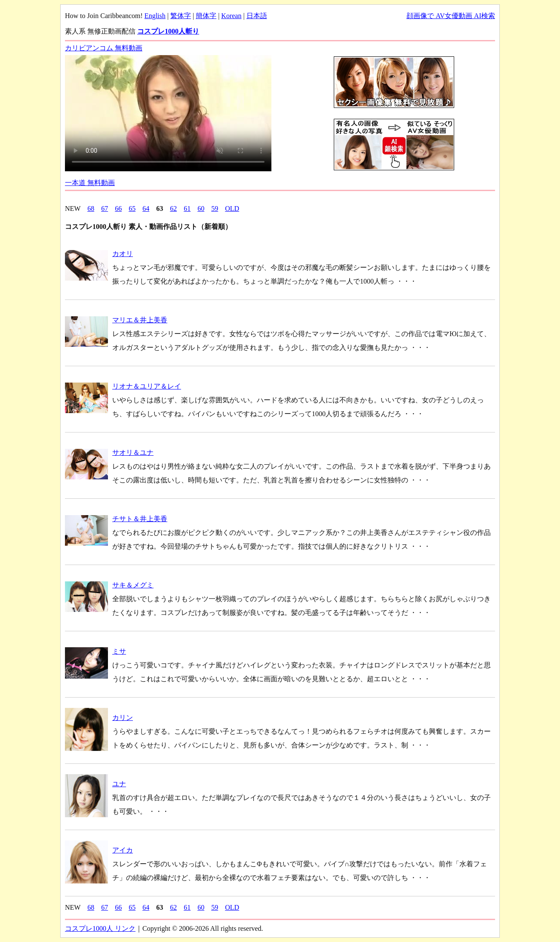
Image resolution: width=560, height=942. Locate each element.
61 (187, 208)
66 (118, 208)
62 (173, 208)
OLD (232, 208)
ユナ (119, 784)
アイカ (123, 850)
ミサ (119, 651)
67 (105, 208)
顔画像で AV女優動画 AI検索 (451, 16)
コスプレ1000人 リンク (100, 928)
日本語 (257, 16)
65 (132, 208)
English (155, 16)
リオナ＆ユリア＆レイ (147, 386)
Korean (231, 16)
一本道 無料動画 (90, 183)
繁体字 (181, 16)
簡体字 (206, 16)
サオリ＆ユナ (133, 452)
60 (201, 208)
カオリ (123, 254)
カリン (123, 718)
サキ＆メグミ (133, 585)
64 (146, 208)
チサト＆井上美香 (140, 519)
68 (91, 208)
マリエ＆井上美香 (140, 320)
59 (215, 208)
